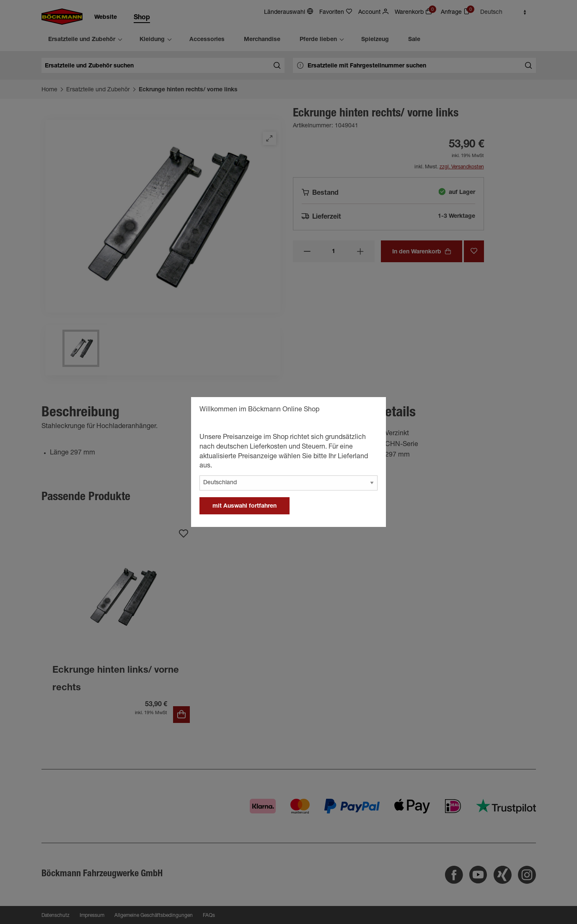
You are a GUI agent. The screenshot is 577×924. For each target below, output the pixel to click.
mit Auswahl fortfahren (245, 506)
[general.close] (371, 411)
